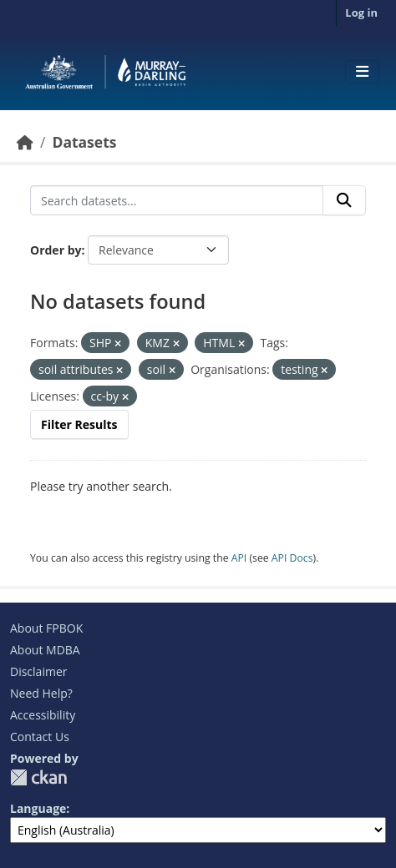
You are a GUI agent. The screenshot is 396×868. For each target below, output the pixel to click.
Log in (361, 13)
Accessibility (43, 715)
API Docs (292, 558)
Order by (56, 250)
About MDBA (45, 650)
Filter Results (79, 424)
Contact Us (40, 737)
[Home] (25, 142)
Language (38, 808)
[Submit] (344, 200)
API (239, 558)
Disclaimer (38, 671)
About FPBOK (46, 628)
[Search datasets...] (177, 200)
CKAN (38, 777)
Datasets (84, 142)
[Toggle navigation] (362, 72)
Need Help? (41, 693)
